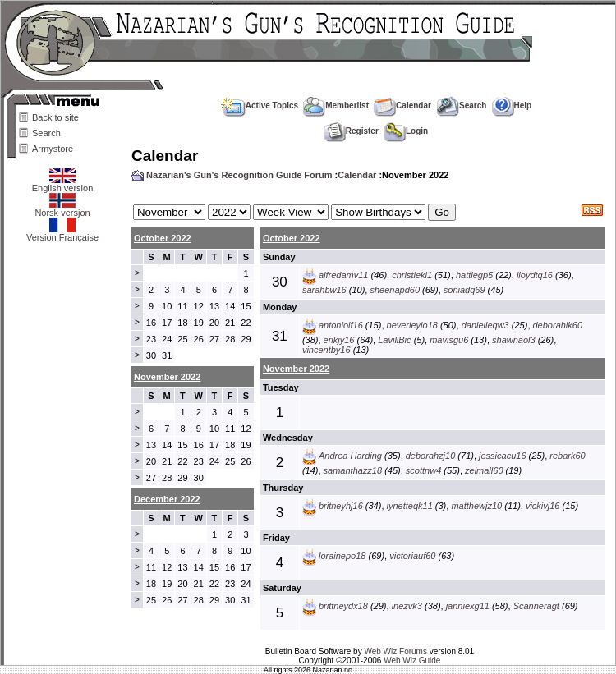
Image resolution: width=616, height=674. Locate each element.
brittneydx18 (343, 606)
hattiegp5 (474, 275)
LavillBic (394, 340)
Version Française (62, 233)
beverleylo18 (412, 325)
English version (63, 184)
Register (351, 131)
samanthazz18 (353, 470)
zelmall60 (484, 470)
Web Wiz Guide (412, 660)
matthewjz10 (476, 506)
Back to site (55, 117)
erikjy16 (339, 340)
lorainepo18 (342, 556)
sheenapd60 (395, 290)
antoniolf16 (341, 325)
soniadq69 (464, 290)
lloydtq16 (535, 275)
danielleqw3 (485, 325)
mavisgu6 (449, 340)
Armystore (53, 149)
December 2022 (167, 499)
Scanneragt (536, 606)
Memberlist (336, 105)
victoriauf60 (412, 556)
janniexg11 (468, 606)
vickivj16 (543, 506)
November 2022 (296, 369)
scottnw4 (423, 470)
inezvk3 (407, 606)
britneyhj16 (341, 506)
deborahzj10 (431, 456)
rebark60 (567, 456)
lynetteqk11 (410, 506)
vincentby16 (326, 350)
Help (512, 105)
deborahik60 (558, 325)
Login (406, 131)
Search (46, 133)
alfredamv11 (344, 275)
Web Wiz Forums (395, 651)
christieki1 (412, 275)
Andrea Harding (350, 456)
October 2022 (163, 238)
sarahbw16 (324, 290)
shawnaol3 (514, 340)
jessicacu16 (502, 456)
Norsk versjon (62, 209)
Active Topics (259, 105)
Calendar (402, 105)
